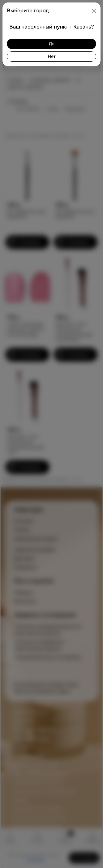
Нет (52, 56)
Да (52, 44)
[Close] (94, 11)
